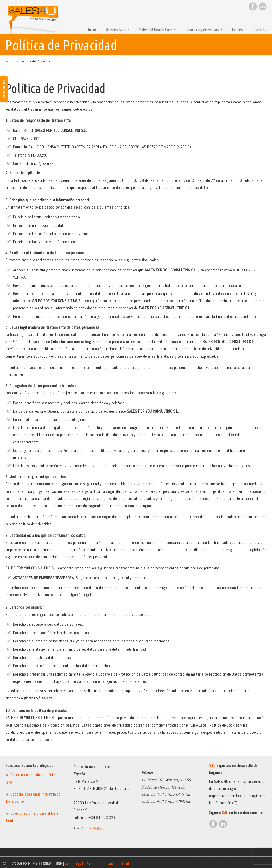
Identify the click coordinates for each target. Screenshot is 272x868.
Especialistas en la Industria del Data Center (34, 798)
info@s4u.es (95, 829)
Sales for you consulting (33, 18)
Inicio (9, 61)
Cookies (128, 864)
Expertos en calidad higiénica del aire (34, 778)
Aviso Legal (74, 864)
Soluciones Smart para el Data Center (32, 817)
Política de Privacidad (103, 864)
